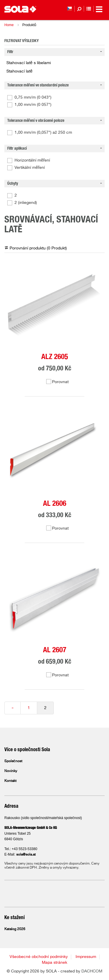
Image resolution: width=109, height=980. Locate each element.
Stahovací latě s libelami (29, 63)
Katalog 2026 (15, 929)
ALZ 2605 (55, 357)
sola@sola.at (26, 855)
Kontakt (10, 781)
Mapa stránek (54, 963)
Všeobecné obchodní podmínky (39, 957)
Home (9, 25)
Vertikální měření (30, 168)
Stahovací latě (19, 71)
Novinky (11, 771)
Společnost (13, 761)
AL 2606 (55, 504)
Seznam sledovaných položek (89, 9)
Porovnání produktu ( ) (38, 248)
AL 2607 (55, 650)
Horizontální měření (32, 160)
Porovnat (60, 382)
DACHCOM (92, 971)
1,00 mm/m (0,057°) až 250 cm (43, 133)
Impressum (86, 957)
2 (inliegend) (26, 203)
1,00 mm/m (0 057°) (33, 105)
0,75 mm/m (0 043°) (33, 97)
